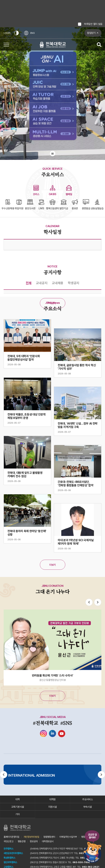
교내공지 (42, 283)
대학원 (52, 799)
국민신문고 (9, 841)
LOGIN (7, 33)
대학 (17, 799)
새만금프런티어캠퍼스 (13, 853)
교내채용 (58, 283)
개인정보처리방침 (31, 837)
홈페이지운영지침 (11, 837)
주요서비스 (87, 799)
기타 (17, 814)
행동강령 (22, 841)
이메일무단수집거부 (68, 837)
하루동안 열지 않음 (93, 24)
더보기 (52, 303)
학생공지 (74, 283)
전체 (29, 283)
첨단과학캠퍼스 (10, 862)
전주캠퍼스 (9, 849)
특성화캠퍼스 (9, 858)
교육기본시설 (18, 807)
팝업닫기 (91, 33)
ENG (30, 33)
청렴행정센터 (49, 837)
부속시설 (87, 807)
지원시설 (52, 807)
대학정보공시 (48, 841)
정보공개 (34, 841)
